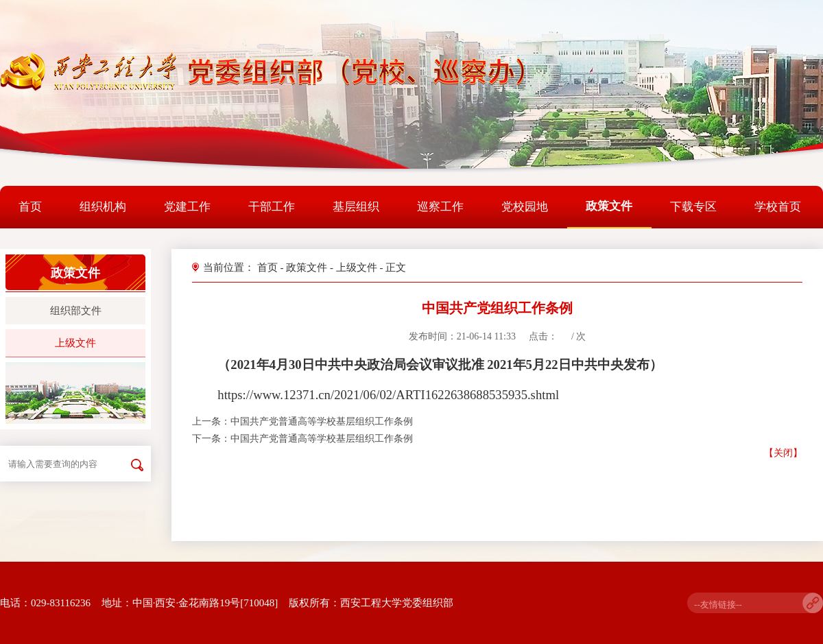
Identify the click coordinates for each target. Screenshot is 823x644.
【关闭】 (783, 453)
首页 (30, 207)
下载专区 (693, 207)
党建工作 (187, 207)
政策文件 (609, 206)
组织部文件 (76, 311)
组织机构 (103, 207)
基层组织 (356, 207)
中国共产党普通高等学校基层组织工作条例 (322, 421)
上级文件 (75, 343)
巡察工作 (440, 207)
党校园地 (525, 207)
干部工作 (272, 207)
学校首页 (778, 207)
